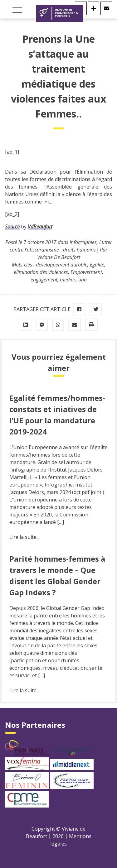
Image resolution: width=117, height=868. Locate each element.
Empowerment (86, 272)
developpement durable (62, 265)
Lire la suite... (24, 537)
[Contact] (106, 8)
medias (68, 280)
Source (12, 227)
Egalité (97, 265)
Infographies (83, 242)
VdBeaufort (40, 227)
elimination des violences (41, 272)
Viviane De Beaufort (59, 257)
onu (83, 280)
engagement (44, 280)
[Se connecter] (94, 8)
